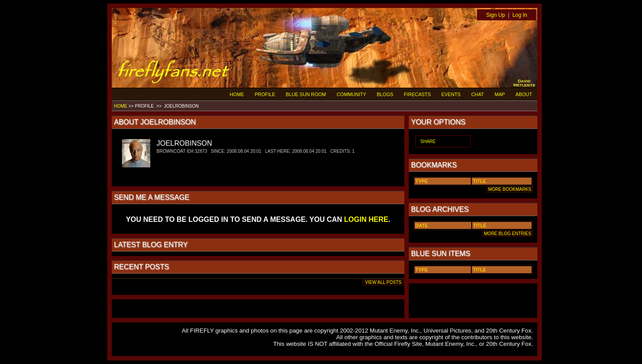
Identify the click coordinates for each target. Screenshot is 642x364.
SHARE (428, 141)
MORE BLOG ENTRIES (508, 234)
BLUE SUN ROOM (306, 94)
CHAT (478, 94)
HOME (237, 94)
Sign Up (495, 15)
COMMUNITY (351, 94)
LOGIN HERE (366, 219)
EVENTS (451, 94)
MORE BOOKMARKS (510, 189)
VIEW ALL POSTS (383, 282)
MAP (499, 94)
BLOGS (385, 94)
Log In (520, 15)
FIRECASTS (417, 94)
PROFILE (265, 94)
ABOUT (524, 94)
